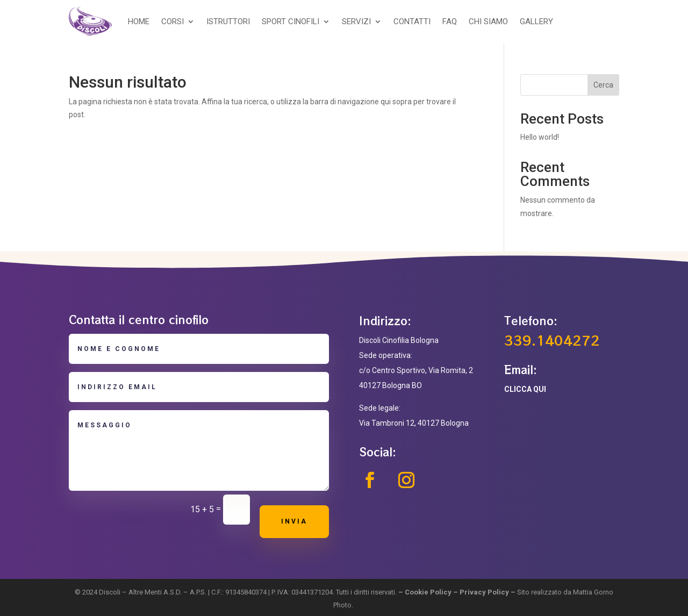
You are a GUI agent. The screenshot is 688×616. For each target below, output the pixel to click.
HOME (139, 22)
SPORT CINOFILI (291, 22)
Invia (294, 521)
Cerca (603, 85)
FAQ (450, 22)
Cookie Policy (428, 592)
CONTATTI (412, 22)
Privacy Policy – (488, 592)
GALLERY (536, 22)
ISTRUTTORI (228, 22)
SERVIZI (356, 22)
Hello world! (540, 137)
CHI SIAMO (488, 22)
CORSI (173, 22)
